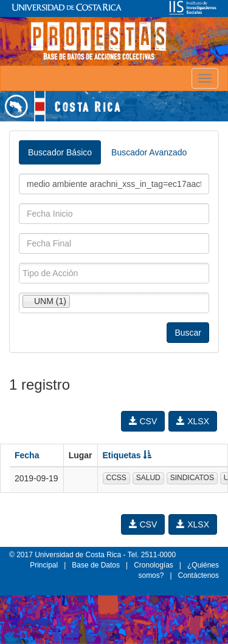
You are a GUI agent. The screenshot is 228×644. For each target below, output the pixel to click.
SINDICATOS (192, 478)
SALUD (148, 478)
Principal (44, 565)
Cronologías (154, 565)
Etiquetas (127, 455)
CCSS (116, 478)
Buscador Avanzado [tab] (149, 152)
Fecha (27, 455)
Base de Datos (96, 565)
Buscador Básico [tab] (60, 152)
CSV (143, 421)
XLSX (193, 421)
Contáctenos (199, 575)
